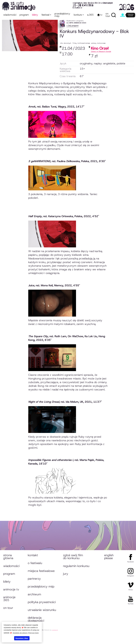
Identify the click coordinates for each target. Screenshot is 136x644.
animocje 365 (9, 599)
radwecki (55, 630)
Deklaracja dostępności (36, 619)
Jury (66, 574)
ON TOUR (108, 15)
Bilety (7, 582)
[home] (68, 6)
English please (109, 557)
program (24, 15)
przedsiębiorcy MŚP (62, 15)
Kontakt (33, 555)
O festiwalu (35, 563)
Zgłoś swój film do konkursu (73, 557)
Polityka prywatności (42, 602)
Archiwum (34, 594)
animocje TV (11, 589)
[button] (46, 15)
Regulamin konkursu (76, 566)
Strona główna (8, 557)
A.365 (90, 15)
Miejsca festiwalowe (41, 571)
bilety (35, 15)
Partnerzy (34, 579)
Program (9, 574)
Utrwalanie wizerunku (42, 610)
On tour (8, 608)
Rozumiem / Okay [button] (22, 638)
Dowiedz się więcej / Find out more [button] (26, 633)
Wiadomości (10, 15)
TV (101, 15)
